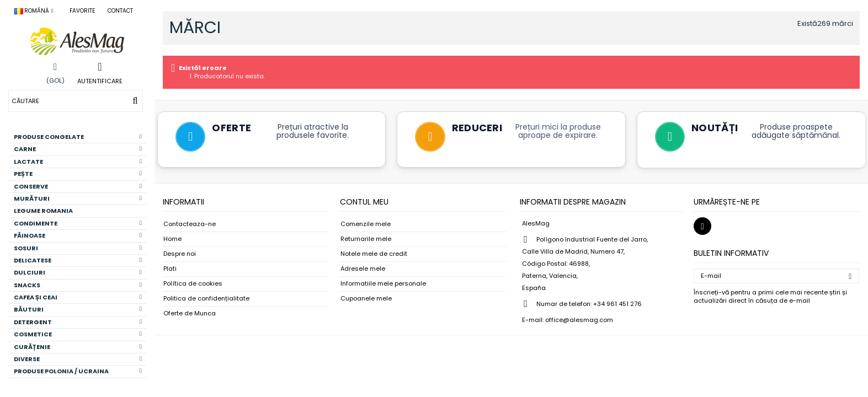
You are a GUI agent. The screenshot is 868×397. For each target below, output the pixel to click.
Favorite (82, 11)
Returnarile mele (366, 240)
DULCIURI (78, 272)
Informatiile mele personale (383, 285)
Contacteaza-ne (190, 225)
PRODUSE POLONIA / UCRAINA (78, 371)
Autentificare (100, 81)
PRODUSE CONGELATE (78, 137)
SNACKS (78, 285)
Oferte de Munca (190, 315)
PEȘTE (78, 174)
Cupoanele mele (366, 300)
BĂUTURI (78, 309)
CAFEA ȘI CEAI (78, 297)
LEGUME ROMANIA (43, 211)
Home (172, 240)
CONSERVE (78, 186)
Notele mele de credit (374, 255)
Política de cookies (193, 285)
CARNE (78, 149)
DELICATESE (78, 260)
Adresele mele (363, 270)
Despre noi (180, 255)
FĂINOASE (78, 235)
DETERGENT (78, 322)
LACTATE (78, 162)
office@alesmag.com (579, 321)
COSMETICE (78, 334)
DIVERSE (78, 359)
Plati (170, 270)
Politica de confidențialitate (206, 300)
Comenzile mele (366, 225)
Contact (120, 11)
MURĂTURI (78, 198)
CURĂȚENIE (78, 347)
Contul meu (364, 203)
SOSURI (78, 248)
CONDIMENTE (78, 223)
